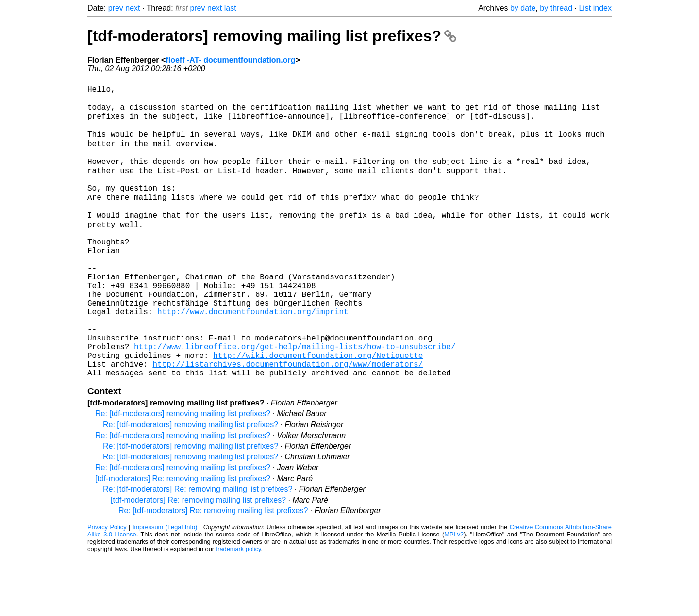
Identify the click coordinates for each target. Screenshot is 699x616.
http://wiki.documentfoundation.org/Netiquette (318, 411)
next (133, 8)
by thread (556, 8)
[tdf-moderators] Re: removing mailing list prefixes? (183, 538)
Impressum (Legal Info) (165, 587)
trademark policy (239, 608)
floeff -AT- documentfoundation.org (230, 60)
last (230, 8)
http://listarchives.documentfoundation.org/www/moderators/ (288, 421)
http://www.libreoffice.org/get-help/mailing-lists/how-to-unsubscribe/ (295, 400)
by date (523, 8)
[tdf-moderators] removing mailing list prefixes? (272, 36)
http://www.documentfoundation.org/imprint (253, 357)
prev (116, 8)
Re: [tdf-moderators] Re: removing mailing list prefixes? (198, 549)
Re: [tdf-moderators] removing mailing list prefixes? (183, 473)
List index (595, 8)
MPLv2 (454, 594)
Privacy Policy (107, 587)
